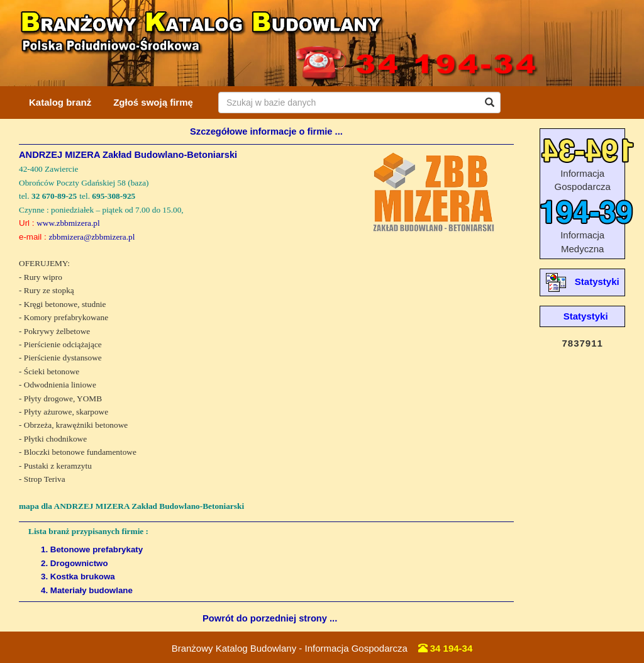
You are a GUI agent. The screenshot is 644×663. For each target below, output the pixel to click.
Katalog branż (60, 102)
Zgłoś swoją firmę (153, 102)
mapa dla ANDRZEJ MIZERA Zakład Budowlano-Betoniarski (131, 506)
